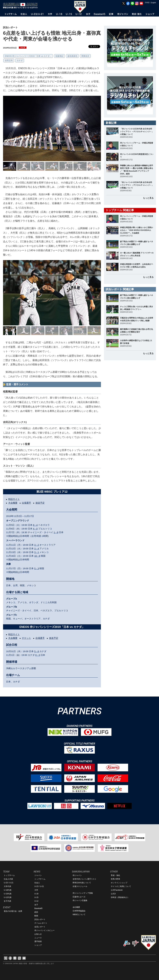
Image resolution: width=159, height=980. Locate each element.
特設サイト (14, 499)
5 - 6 (37, 651)
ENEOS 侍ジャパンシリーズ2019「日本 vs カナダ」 (28, 56)
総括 (36, 912)
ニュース (38, 938)
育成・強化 (115, 875)
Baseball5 (38, 908)
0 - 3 (38, 655)
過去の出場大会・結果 (13, 911)
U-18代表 (8, 890)
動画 (36, 916)
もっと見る (148, 198)
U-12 (36, 901)
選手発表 (38, 941)
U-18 (36, 894)
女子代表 (7, 901)
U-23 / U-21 (9, 883)
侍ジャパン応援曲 (80, 900)
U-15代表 (8, 894)
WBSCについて (79, 915)
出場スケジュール (80, 886)
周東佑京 (85, 56)
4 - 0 (35, 529)
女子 (36, 905)
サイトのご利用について (121, 886)
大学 (36, 890)
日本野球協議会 (79, 911)
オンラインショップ (119, 883)
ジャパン (38, 875)
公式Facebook (117, 890)
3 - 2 (37, 545)
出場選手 (26, 503)
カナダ (20, 61)
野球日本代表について (82, 883)
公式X (113, 894)
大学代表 (7, 886)
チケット (26, 638)
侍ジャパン (77, 875)
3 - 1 (37, 552)
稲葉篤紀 (59, 56)
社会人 (37, 883)
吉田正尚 (9, 61)
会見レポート (40, 927)
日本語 (147, 3)
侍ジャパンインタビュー (44, 930)
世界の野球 (115, 879)
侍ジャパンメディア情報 (83, 893)
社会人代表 (8, 879)
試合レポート (40, 919)
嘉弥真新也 (72, 56)
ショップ (38, 945)
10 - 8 (37, 556)
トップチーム (9, 875)
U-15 (36, 897)
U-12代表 (8, 897)
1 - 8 (56, 532)
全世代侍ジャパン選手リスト (85, 879)
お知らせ (38, 934)
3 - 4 (37, 549)
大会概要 (13, 503)
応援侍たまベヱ (79, 897)
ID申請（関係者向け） (120, 897)
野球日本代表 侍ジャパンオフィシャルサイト (21, 6)
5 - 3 (37, 568)
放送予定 (40, 503)
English (153, 3)
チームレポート (41, 923)
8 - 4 (35, 525)
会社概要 (76, 907)
